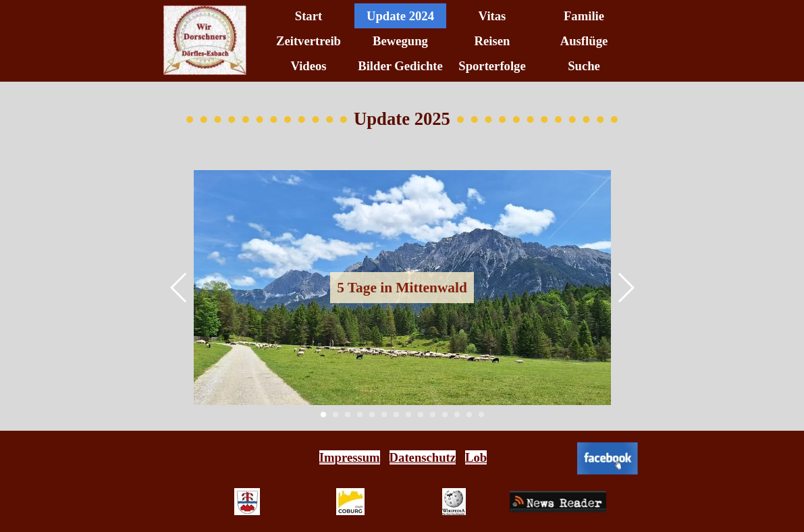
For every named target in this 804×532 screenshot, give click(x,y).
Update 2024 (400, 16)
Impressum (350, 457)
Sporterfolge (492, 66)
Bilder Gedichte (400, 66)
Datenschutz (423, 457)
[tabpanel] (403, 458)
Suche (584, 66)
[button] (179, 288)
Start (309, 16)
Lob (476, 457)
